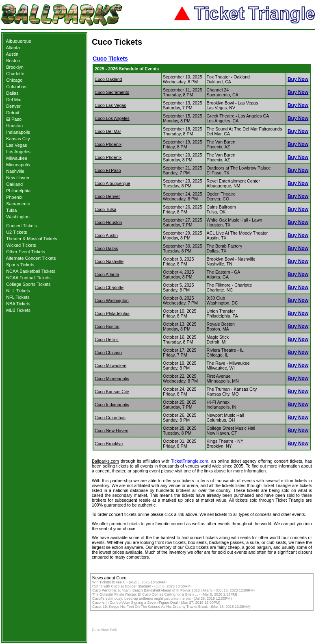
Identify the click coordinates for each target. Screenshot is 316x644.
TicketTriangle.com (190, 461)
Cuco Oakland (108, 79)
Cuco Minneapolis (112, 379)
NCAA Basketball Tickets (31, 271)
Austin (12, 54)
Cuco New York (104, 630)
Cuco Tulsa (105, 209)
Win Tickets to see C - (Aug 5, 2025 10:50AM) (129, 582)
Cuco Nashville (109, 261)
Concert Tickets (22, 226)
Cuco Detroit (107, 339)
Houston (14, 126)
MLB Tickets (18, 310)
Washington (18, 217)
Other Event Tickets (26, 252)
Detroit (13, 113)
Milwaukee (17, 158)
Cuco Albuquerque (113, 183)
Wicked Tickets (21, 245)
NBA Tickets (18, 304)
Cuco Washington (112, 300)
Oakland (14, 184)
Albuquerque (19, 41)
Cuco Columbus (110, 418)
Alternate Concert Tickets (31, 258)
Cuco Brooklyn (109, 444)
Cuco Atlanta (107, 274)
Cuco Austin (106, 235)
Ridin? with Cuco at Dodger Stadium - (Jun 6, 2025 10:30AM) (142, 586)
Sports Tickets (20, 265)
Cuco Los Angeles (112, 118)
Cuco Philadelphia (112, 313)
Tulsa (12, 210)
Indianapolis (18, 132)
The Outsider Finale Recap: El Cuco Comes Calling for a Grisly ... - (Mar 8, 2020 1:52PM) (165, 594)
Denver (13, 106)
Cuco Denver (107, 196)
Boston (13, 61)
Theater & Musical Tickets (32, 239)
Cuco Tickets (110, 59)
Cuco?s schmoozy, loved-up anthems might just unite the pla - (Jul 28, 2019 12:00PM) (162, 598)
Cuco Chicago (108, 352)
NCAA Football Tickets (28, 278)
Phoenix (14, 197)
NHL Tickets (18, 291)
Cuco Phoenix (108, 144)
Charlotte (15, 74)
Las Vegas (16, 145)
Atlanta (13, 48)
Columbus (16, 87)
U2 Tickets (16, 232)
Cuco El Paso (108, 170)
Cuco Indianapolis (112, 405)
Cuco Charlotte (109, 287)
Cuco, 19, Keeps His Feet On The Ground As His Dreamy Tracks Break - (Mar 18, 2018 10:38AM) (171, 607)
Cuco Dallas (106, 248)
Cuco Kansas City (112, 392)
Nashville (15, 171)
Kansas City (18, 139)
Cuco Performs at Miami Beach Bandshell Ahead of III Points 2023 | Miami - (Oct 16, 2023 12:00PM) (173, 590)
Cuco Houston (108, 222)
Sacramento (18, 204)
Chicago (14, 80)
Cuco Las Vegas (110, 105)
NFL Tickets (18, 297)
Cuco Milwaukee (110, 366)
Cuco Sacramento (112, 92)
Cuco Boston (107, 326)
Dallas (12, 93)
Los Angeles (18, 152)
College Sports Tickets (28, 284)
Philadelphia (18, 191)
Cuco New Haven (111, 431)
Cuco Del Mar (108, 131)
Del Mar (14, 100)
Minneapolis (18, 165)
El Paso (14, 119)
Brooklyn (15, 67)
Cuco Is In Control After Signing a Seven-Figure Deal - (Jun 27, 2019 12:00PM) (156, 603)
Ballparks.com (105, 461)
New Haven (18, 178)
